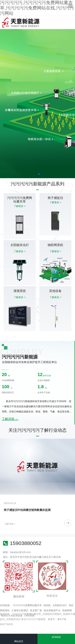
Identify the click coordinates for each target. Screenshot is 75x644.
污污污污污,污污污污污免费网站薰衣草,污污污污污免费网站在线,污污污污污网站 (37, 8)
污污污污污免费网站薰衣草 (27, 605)
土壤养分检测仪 (20, 610)
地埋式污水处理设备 (12, 616)
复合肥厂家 (36, 610)
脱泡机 (47, 605)
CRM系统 (29, 616)
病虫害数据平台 (52, 610)
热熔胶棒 (67, 610)
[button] (36, 174)
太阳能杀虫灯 (60, 605)
